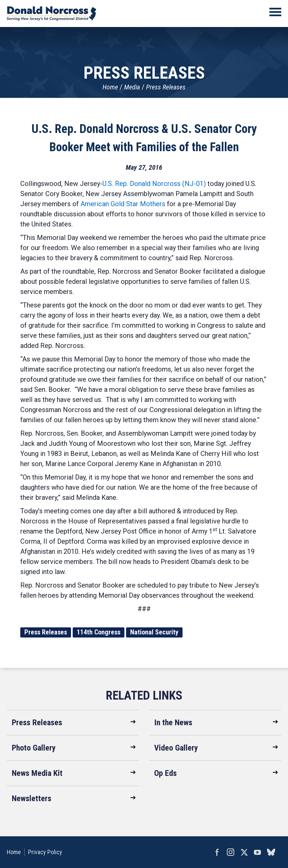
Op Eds (165, 773)
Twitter (244, 852)
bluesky (271, 852)
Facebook (217, 852)
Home (110, 87)
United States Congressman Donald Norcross (52, 13)
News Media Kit (37, 773)
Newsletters (32, 798)
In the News (173, 723)
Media (132, 87)
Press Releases (166, 87)
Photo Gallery (34, 748)
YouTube (258, 852)
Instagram (231, 852)
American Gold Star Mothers (123, 204)
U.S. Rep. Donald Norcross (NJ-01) (154, 184)
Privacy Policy (45, 852)
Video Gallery (176, 748)
